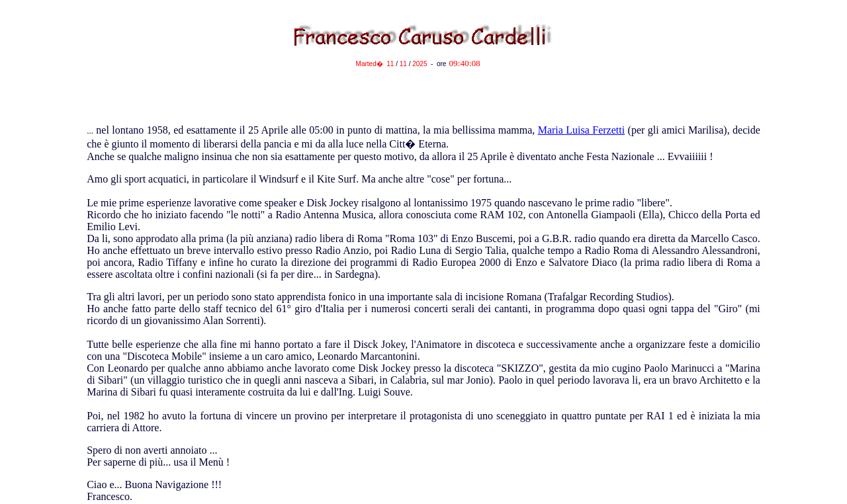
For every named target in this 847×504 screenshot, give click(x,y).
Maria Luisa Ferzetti (581, 130)
